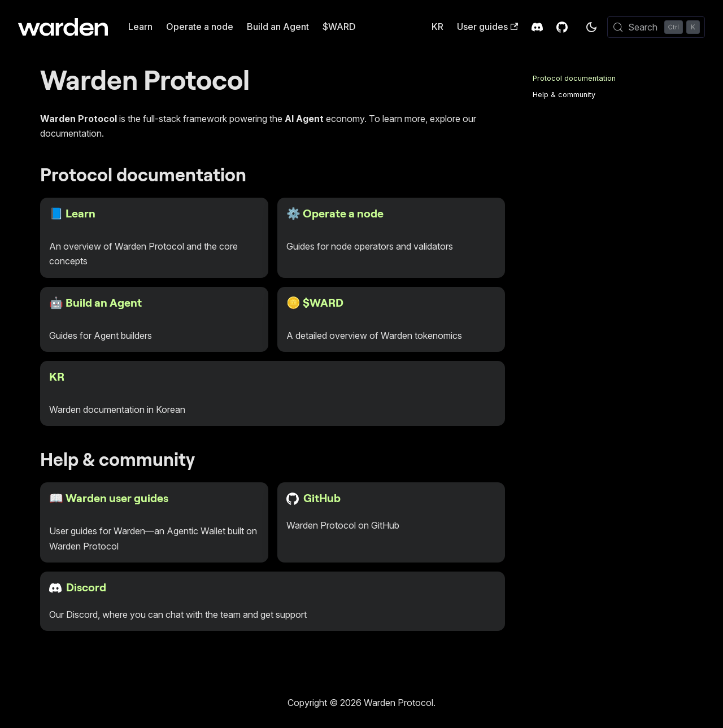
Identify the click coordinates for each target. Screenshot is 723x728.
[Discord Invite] (537, 27)
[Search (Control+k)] (656, 27)
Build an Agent (278, 27)
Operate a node (200, 27)
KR (437, 27)
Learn (140, 27)
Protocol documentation (574, 78)
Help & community (564, 95)
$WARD (339, 27)
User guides (487, 27)
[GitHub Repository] (562, 27)
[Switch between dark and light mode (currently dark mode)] (591, 27)
